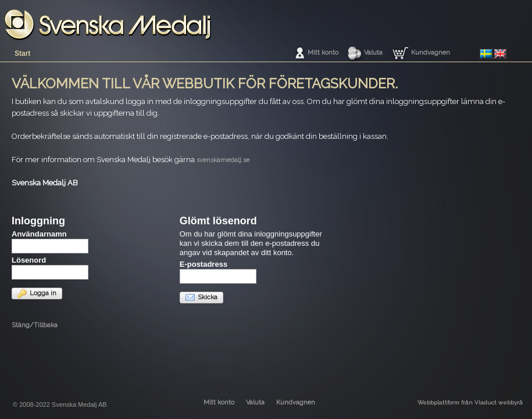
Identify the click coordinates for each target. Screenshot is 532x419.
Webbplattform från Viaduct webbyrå (470, 402)
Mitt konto (323, 53)
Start (22, 53)
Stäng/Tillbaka (35, 325)
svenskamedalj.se (223, 160)
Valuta (373, 53)
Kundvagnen (431, 53)
